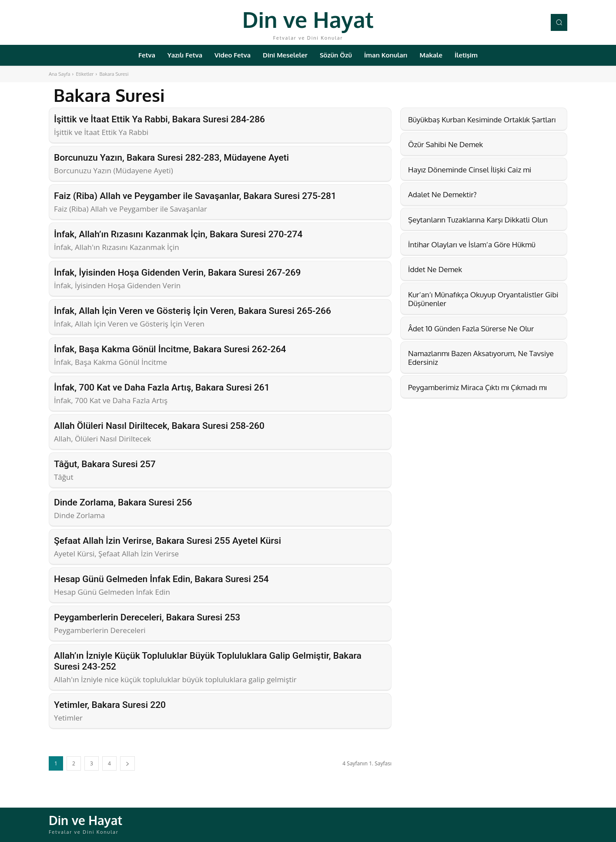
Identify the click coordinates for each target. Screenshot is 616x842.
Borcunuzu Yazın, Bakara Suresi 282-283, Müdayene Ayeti (171, 158)
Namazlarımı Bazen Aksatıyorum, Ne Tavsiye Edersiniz (481, 358)
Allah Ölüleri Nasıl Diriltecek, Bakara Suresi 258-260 (159, 426)
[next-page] (127, 763)
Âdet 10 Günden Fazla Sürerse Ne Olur (471, 328)
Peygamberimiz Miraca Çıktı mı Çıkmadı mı (477, 387)
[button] (559, 22)
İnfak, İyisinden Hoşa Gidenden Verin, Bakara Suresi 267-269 (177, 273)
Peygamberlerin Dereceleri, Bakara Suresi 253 (147, 617)
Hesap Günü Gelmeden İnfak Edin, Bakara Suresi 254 (161, 579)
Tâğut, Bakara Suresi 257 (105, 464)
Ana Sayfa (59, 74)
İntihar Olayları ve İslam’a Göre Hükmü (472, 244)
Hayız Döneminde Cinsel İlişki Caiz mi (470, 170)
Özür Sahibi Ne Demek (445, 144)
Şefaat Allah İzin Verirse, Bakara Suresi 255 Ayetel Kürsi (167, 541)
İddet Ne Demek (435, 269)
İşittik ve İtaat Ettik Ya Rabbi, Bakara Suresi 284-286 (159, 119)
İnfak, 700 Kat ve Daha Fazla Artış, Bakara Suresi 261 (162, 387)
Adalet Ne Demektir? (442, 194)
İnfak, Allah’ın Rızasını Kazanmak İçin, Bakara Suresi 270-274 (178, 234)
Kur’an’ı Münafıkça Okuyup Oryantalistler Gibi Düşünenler (483, 299)
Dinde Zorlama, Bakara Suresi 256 (123, 502)
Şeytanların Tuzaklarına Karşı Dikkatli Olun (478, 220)
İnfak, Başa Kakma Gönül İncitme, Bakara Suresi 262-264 (170, 349)
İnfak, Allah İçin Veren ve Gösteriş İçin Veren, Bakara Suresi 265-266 (192, 311)
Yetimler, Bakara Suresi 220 (110, 705)
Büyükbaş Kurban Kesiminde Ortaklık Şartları (482, 120)
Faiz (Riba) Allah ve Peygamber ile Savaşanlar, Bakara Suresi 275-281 (195, 196)
